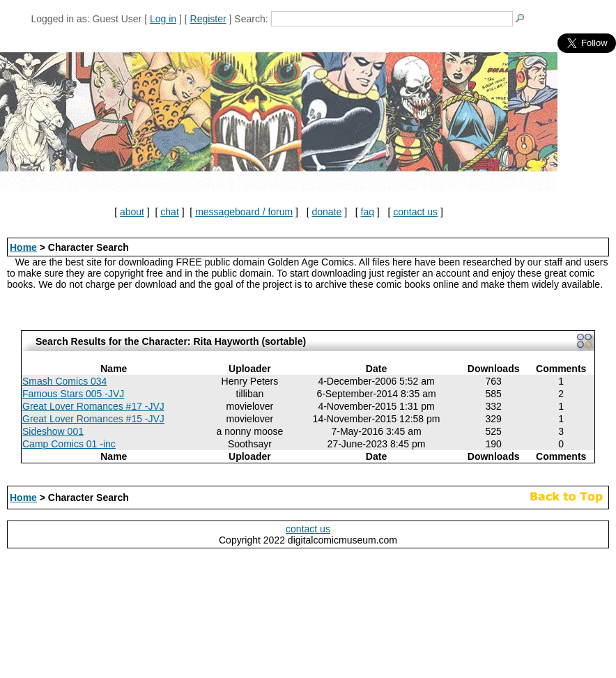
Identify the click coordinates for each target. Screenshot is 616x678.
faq (368, 212)
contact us (415, 212)
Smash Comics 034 (64, 381)
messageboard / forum (244, 212)
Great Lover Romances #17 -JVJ (93, 406)
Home (23, 247)
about (132, 212)
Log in (163, 19)
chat (169, 212)
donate (326, 212)
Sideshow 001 (53, 431)
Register (208, 19)
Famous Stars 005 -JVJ (73, 394)
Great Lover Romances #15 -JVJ (93, 419)
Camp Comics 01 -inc (69, 444)
